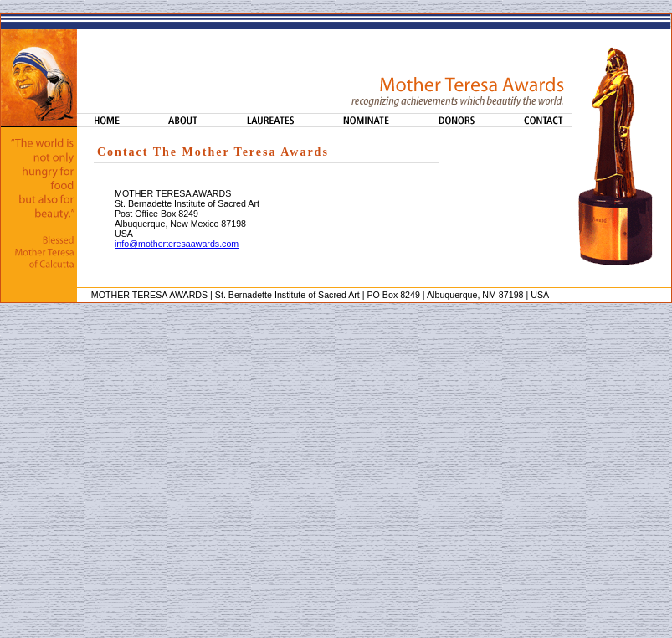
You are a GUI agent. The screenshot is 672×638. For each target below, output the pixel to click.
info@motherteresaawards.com (177, 244)
